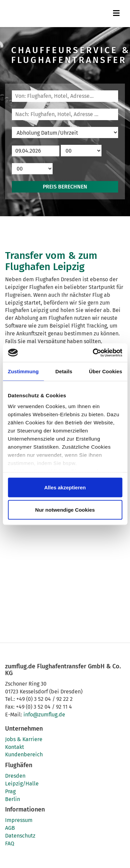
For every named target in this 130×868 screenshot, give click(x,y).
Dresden (15, 776)
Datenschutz (20, 836)
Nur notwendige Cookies (65, 509)
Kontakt (15, 747)
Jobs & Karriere (24, 739)
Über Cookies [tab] (106, 371)
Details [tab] (64, 371)
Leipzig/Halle (22, 784)
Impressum (19, 820)
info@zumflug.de (44, 715)
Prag (10, 791)
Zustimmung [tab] (23, 371)
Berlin (13, 799)
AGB (10, 828)
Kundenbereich (24, 754)
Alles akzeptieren (65, 487)
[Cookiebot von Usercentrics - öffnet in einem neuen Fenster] (93, 353)
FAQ (10, 843)
